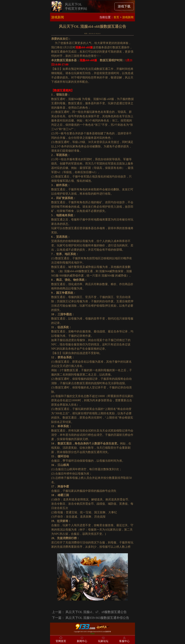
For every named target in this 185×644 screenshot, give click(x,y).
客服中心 (124, 639)
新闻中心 (82, 639)
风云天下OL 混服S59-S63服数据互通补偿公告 (97, 618)
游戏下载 (124, 6)
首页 (116, 17)
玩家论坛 (103, 639)
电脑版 (92, 634)
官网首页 (61, 639)
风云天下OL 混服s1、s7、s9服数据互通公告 (96, 612)
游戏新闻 (128, 17)
